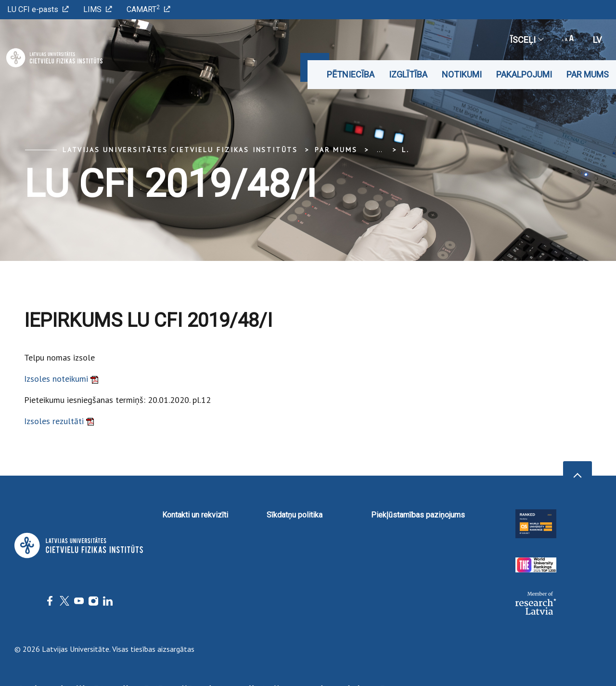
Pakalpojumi (524, 74)
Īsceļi (526, 40)
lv (597, 40)
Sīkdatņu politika (295, 515)
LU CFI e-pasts (38, 9)
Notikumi (462, 74)
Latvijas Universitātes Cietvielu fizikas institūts (180, 150)
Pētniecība (351, 74)
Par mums (588, 74)
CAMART (148, 9)
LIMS (98, 9)
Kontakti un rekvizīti (195, 515)
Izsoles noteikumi (61, 379)
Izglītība (408, 74)
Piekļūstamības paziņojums (418, 515)
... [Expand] (379, 150)
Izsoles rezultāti (59, 421)
